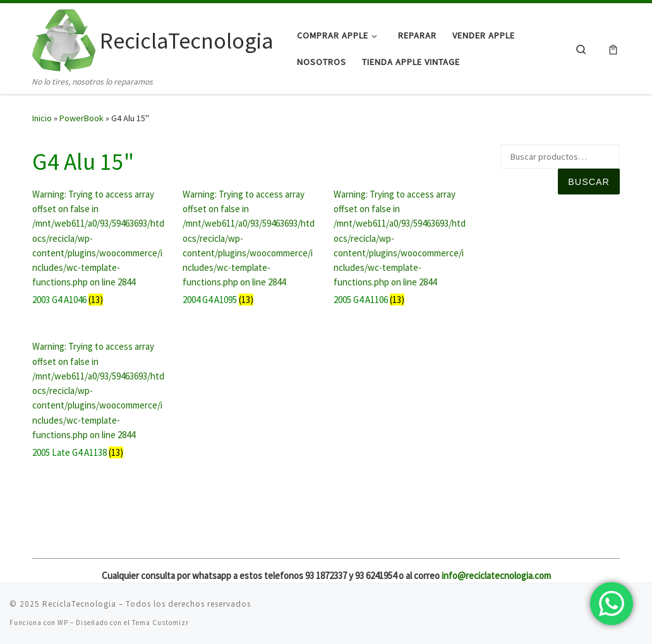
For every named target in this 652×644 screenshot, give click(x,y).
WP (63, 623)
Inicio (42, 118)
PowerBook (81, 118)
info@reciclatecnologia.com (496, 575)
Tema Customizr (160, 623)
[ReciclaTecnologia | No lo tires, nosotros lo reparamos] (64, 39)
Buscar (589, 182)
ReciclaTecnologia (79, 604)
